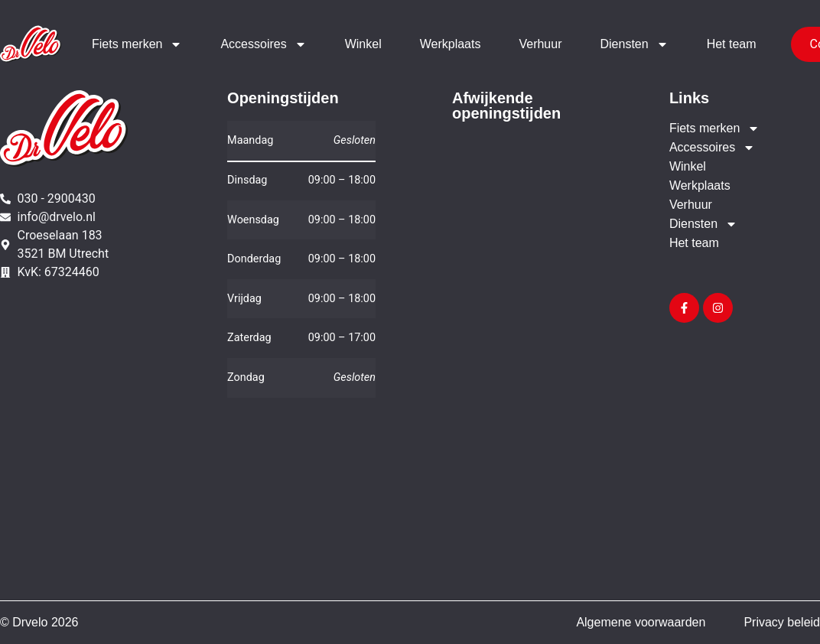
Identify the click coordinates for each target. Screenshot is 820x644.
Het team (732, 44)
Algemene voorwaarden (641, 622)
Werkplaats (451, 44)
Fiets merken (137, 44)
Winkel (363, 44)
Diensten (634, 44)
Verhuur (540, 44)
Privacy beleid (782, 622)
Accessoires (263, 44)
